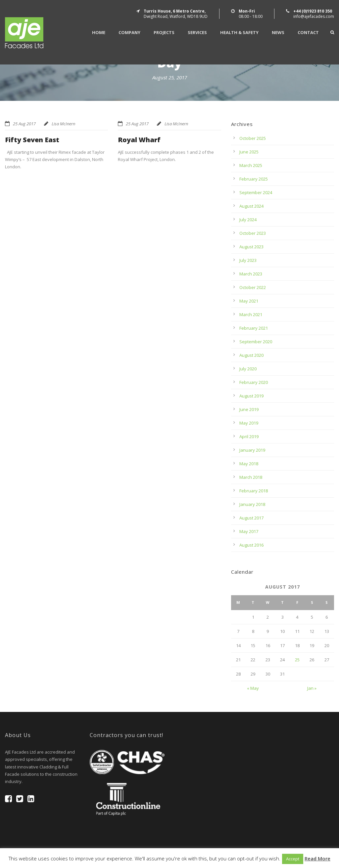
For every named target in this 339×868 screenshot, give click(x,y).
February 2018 (254, 491)
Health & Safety (239, 33)
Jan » (312, 688)
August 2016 (251, 545)
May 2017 (249, 531)
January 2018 (252, 504)
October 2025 (253, 138)
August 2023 (251, 247)
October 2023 (253, 233)
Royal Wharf (139, 140)
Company (129, 33)
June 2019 (249, 409)
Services (197, 33)
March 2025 (251, 165)
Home (99, 33)
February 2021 (254, 328)
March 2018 (251, 477)
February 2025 (254, 179)
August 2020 (251, 355)
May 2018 (249, 464)
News (278, 33)
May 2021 (249, 301)
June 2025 (249, 152)
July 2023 (248, 260)
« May (253, 688)
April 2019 (249, 436)
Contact (308, 33)
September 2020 (256, 342)
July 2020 (248, 369)
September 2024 (256, 192)
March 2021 (251, 314)
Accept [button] (293, 859)
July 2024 (248, 220)
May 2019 (249, 423)
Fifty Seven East (32, 140)
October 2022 (253, 287)
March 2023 (251, 274)
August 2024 (251, 206)
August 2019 (251, 396)
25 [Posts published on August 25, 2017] (297, 660)
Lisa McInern (63, 124)
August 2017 (251, 518)
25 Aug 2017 (24, 124)
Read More (317, 858)
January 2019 (252, 450)
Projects (164, 33)
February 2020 (254, 382)
